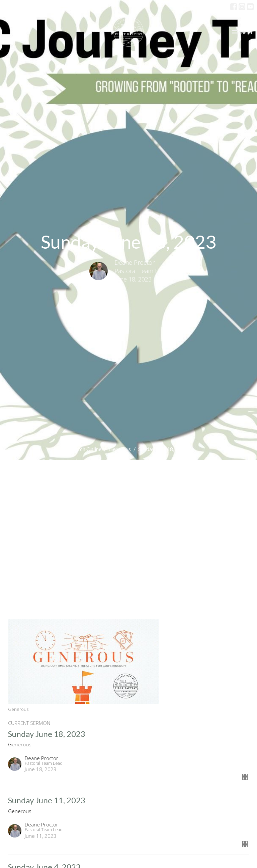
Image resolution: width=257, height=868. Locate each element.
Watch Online (86, 449)
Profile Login (213, 6)
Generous (120, 449)
